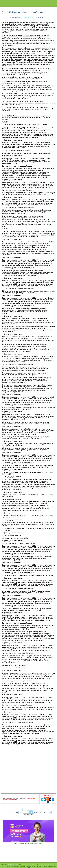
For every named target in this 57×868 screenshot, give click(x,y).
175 (16, 812)
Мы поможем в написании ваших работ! (28, 844)
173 (7, 812)
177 (26, 812)
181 (45, 812)
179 (35, 812)
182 (49, 812)
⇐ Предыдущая (16, 17)
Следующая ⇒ (41, 17)
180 (40, 812)
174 (12, 812)
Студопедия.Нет (13, 865)
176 (21, 812)
